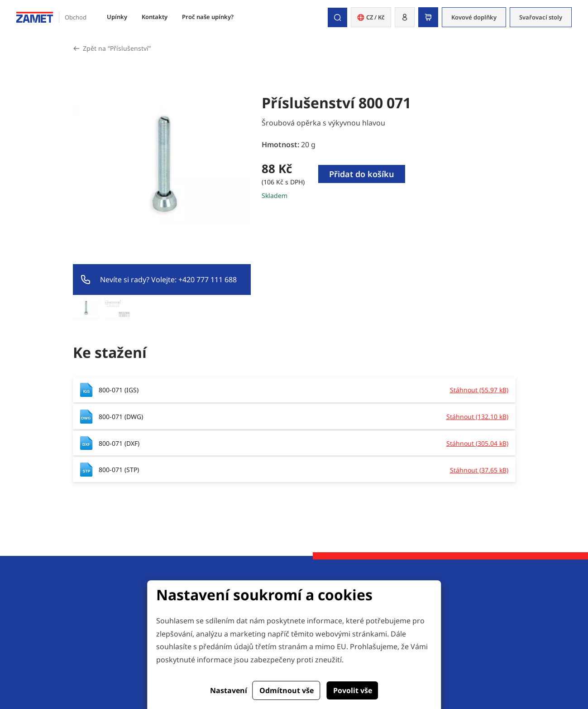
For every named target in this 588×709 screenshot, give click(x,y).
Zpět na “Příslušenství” (117, 48)
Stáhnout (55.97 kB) (479, 390)
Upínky (117, 17)
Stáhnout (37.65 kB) (479, 470)
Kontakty (155, 17)
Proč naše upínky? (208, 17)
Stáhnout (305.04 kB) (477, 443)
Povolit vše (353, 690)
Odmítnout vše (287, 690)
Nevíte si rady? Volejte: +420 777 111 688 (168, 280)
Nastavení (229, 690)
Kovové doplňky (474, 17)
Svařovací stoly (541, 17)
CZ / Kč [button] (371, 17)
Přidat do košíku (362, 174)
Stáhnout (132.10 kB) (477, 417)
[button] (405, 17)
